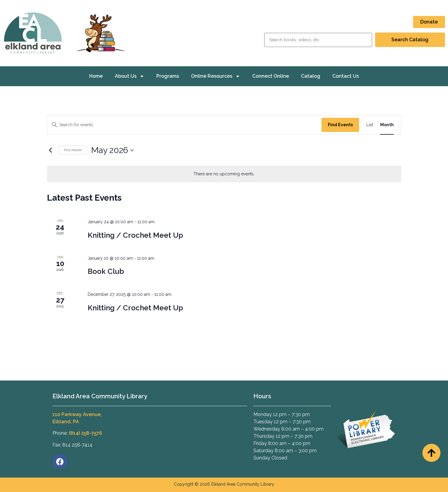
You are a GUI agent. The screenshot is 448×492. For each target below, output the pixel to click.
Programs (168, 76)
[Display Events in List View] (370, 125)
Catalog (311, 76)
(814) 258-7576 (85, 433)
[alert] (224, 174)
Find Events (340, 125)
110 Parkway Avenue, (77, 414)
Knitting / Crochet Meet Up (135, 235)
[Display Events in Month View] (387, 125)
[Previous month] (51, 150)
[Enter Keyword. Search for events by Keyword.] (184, 125)
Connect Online (271, 76)
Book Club (106, 271)
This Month (73, 150)
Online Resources (216, 76)
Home (96, 76)
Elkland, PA (66, 422)
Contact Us (346, 76)
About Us (130, 76)
